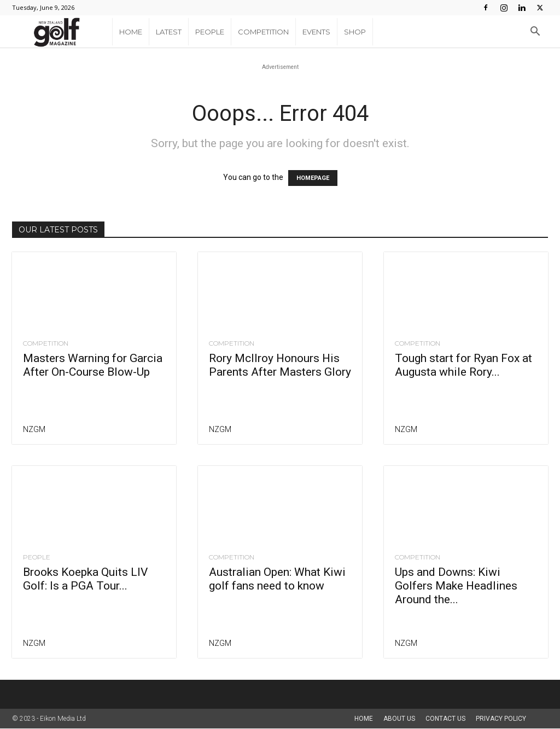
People (210, 32)
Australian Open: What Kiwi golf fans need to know (277, 579)
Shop (355, 32)
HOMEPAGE (313, 178)
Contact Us (445, 719)
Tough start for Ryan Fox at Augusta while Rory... (463, 365)
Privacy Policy (501, 719)
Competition (263, 32)
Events (316, 32)
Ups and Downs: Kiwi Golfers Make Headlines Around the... (456, 586)
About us (399, 719)
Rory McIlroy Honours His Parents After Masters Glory (280, 365)
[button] (535, 33)
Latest (169, 32)
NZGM (34, 429)
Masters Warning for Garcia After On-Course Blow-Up (93, 365)
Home (131, 32)
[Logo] (62, 32)
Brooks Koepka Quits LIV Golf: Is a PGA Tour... (85, 579)
